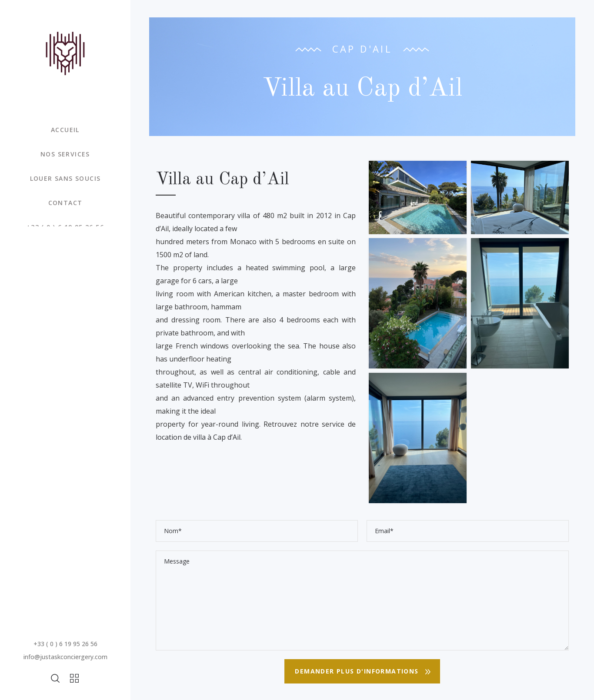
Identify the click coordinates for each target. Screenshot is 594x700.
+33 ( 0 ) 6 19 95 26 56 (65, 644)
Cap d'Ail (362, 49)
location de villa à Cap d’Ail (198, 437)
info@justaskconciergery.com (65, 657)
